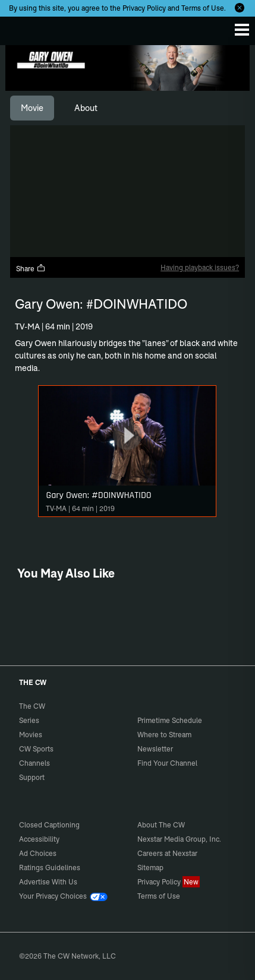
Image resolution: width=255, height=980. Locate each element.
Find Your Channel (167, 763)
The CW (21, 28)
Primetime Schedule (170, 720)
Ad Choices (38, 853)
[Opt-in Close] (240, 8)
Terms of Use (203, 8)
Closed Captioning (49, 825)
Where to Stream (164, 735)
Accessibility (39, 839)
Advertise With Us (48, 882)
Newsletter (155, 749)
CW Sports (36, 749)
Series (29, 720)
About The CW (161, 825)
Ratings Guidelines (50, 868)
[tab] (32, 108)
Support (32, 777)
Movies (31, 735)
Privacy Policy (144, 8)
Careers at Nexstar (167, 853)
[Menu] (242, 30)
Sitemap (150, 868)
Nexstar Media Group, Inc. (179, 839)
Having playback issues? (200, 267)
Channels (34, 763)
